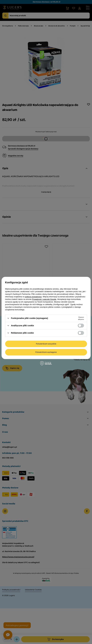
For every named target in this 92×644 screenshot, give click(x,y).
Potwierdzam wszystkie (46, 344)
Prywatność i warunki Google (44, 299)
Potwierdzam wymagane (46, 352)
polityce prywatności (33, 297)
